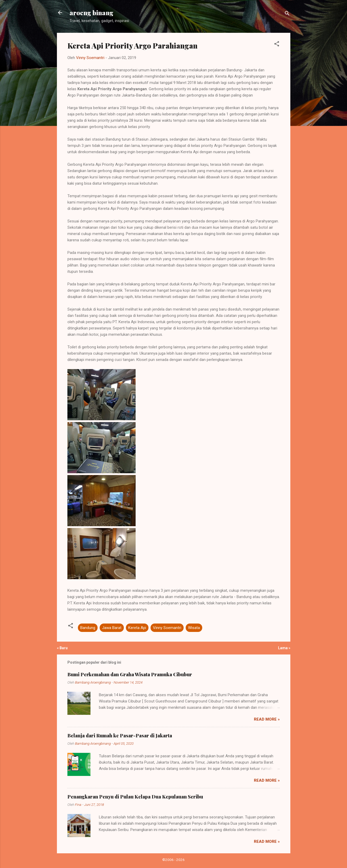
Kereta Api (137, 628)
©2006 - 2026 (173, 860)
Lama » (284, 648)
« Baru (62, 648)
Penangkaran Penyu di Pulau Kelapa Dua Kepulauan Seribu (135, 797)
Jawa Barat (112, 628)
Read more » (267, 719)
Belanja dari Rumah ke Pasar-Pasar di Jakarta (120, 736)
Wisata (194, 628)
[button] (277, 45)
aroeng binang (91, 13)
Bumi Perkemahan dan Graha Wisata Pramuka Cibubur (130, 674)
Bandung (88, 628)
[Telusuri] (287, 14)
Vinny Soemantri (167, 628)
